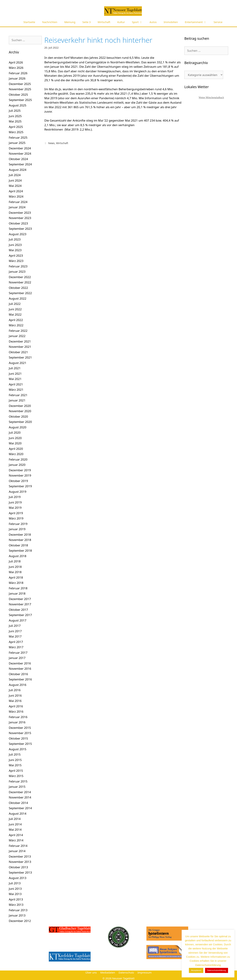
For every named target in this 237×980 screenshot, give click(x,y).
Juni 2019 (15, 502)
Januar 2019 (17, 529)
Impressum (144, 972)
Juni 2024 (15, 180)
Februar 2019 (18, 524)
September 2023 (20, 229)
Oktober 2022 (18, 288)
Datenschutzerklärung (217, 970)
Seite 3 (86, 22)
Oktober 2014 (18, 803)
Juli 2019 (15, 497)
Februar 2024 (18, 202)
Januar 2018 (17, 593)
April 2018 (16, 577)
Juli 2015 (15, 754)
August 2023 (18, 234)
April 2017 (16, 642)
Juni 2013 (15, 889)
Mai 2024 (15, 186)
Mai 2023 (15, 250)
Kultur (121, 22)
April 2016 (16, 706)
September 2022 (20, 293)
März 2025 (16, 132)
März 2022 (16, 325)
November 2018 (20, 540)
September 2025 (20, 100)
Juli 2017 (15, 626)
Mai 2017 (15, 636)
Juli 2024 (15, 175)
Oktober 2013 (18, 867)
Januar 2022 (17, 336)
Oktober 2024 (18, 159)
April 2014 (16, 835)
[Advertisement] (210, 199)
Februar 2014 (18, 846)
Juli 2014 (15, 819)
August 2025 (18, 105)
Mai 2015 (15, 765)
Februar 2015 (18, 781)
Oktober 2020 (18, 416)
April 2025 (16, 127)
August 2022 (18, 298)
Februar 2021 (18, 395)
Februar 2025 (18, 137)
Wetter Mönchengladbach (211, 98)
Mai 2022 (15, 314)
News (51, 143)
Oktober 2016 (18, 674)
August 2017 (18, 620)
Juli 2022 (15, 304)
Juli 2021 (15, 368)
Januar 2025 (17, 143)
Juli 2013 (15, 883)
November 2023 (20, 218)
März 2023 (16, 261)
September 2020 (20, 422)
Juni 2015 (15, 760)
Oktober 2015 (18, 738)
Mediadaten (108, 972)
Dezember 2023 (20, 213)
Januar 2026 (17, 78)
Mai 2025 (15, 121)
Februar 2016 (18, 717)
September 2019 (20, 486)
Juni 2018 (15, 567)
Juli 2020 (15, 432)
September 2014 (20, 808)
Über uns (91, 972)
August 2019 (18, 492)
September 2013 (20, 872)
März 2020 (16, 454)
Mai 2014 (15, 830)
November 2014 (20, 797)
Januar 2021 (17, 400)
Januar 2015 (17, 787)
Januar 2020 (17, 465)
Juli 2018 (15, 561)
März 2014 (16, 840)
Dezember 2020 (20, 406)
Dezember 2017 (20, 599)
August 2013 (18, 878)
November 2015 (20, 733)
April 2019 (16, 513)
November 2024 (20, 153)
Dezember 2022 (20, 277)
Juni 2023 (15, 245)
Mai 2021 (15, 379)
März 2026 (16, 68)
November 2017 (20, 604)
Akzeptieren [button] (196, 970)
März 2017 (16, 647)
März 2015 (16, 776)
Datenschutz (126, 972)
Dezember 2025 (20, 84)
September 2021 (20, 357)
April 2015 (16, 771)
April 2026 (16, 62)
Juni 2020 (15, 438)
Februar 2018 (18, 588)
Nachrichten (50, 22)
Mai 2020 (15, 443)
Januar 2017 (17, 658)
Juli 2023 (15, 239)
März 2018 (16, 583)
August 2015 (18, 749)
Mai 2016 (15, 701)
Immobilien (171, 22)
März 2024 (16, 196)
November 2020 (20, 411)
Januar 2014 (17, 851)
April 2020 (16, 449)
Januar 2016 (17, 722)
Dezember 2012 (20, 921)
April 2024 (16, 191)
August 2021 (18, 363)
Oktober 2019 (18, 481)
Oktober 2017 (18, 610)
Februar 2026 (18, 73)
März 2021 (16, 390)
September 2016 (20, 679)
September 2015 (20, 744)
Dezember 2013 (20, 856)
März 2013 (16, 905)
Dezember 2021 (20, 341)
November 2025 (20, 89)
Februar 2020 (18, 459)
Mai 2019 (15, 508)
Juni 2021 (15, 374)
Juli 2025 (15, 111)
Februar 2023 (18, 266)
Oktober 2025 (18, 95)
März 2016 (16, 711)
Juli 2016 (15, 690)
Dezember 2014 (20, 792)
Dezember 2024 (20, 148)
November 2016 (20, 669)
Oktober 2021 (18, 352)
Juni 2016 (15, 695)
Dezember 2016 (20, 663)
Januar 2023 (17, 272)
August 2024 (18, 170)
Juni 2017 (15, 631)
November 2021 (20, 347)
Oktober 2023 (18, 223)
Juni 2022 (15, 309)
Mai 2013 (15, 894)
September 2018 (20, 551)
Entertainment (197, 22)
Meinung (70, 22)
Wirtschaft (104, 22)
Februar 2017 (18, 653)
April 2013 (16, 899)
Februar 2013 (18, 910)
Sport (139, 22)
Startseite (29, 22)
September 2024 (20, 164)
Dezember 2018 (20, 535)
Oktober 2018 (18, 545)
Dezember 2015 (20, 728)
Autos (153, 22)
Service (218, 22)
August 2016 (18, 685)
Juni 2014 (15, 824)
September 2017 (20, 615)
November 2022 (20, 282)
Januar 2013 (17, 915)
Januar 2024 (17, 207)
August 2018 (18, 556)
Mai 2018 (15, 572)
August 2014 (18, 814)
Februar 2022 (18, 331)
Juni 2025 (15, 116)
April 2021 (16, 384)
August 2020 (18, 427)
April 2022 (16, 320)
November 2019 (20, 475)
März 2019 (16, 518)
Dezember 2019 (20, 470)
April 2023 (16, 256)
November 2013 (20, 862)
